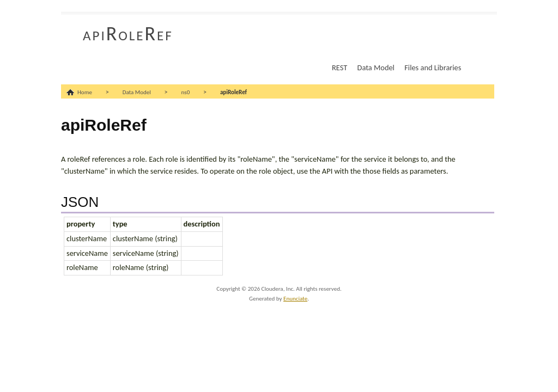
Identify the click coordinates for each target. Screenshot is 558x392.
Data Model (376, 68)
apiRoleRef (128, 34)
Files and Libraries (433, 68)
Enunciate (295, 299)
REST (339, 68)
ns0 (186, 92)
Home (85, 92)
